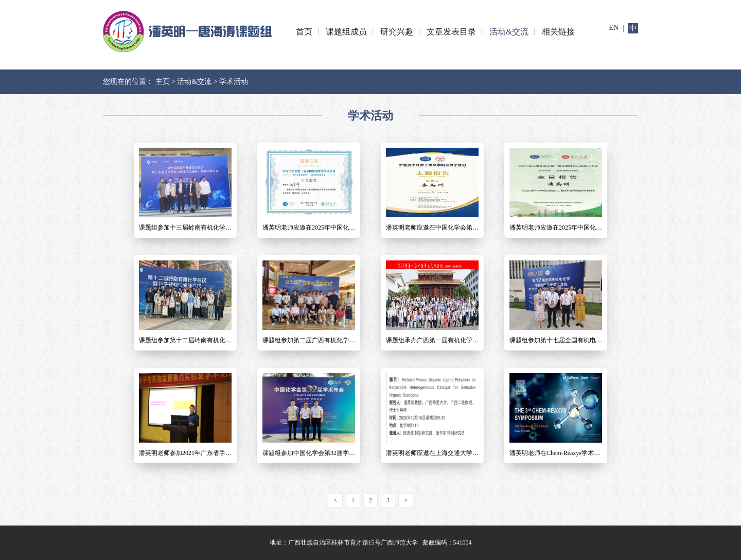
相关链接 (558, 32)
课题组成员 (346, 32)
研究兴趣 (397, 32)
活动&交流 (509, 32)
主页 (163, 82)
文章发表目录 (451, 32)
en (614, 28)
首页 (304, 32)
